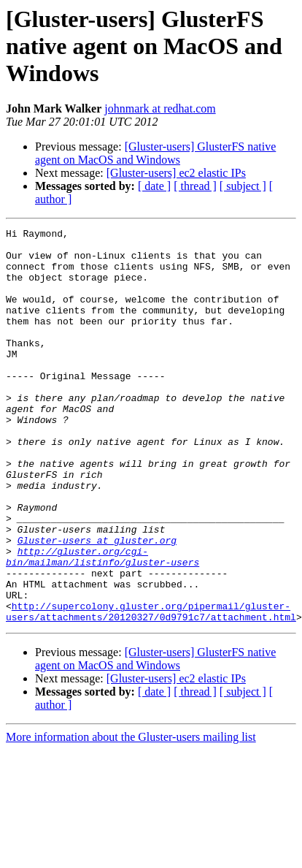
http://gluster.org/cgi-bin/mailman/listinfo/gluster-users (102, 623)
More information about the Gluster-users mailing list (131, 816)
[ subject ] (243, 186)
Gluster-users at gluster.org (97, 604)
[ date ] (154, 186)
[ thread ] (195, 186)
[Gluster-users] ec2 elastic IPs (176, 173)
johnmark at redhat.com (160, 108)
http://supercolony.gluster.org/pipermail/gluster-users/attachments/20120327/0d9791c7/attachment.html (151, 689)
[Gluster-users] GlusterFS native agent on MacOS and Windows (155, 153)
